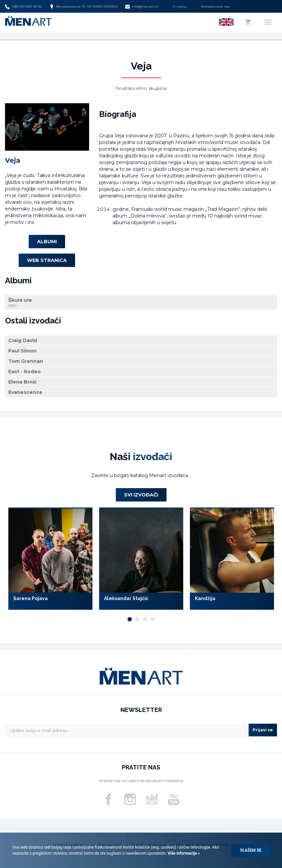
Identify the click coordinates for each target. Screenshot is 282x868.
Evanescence (25, 392)
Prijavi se (263, 730)
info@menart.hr (142, 7)
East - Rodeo (25, 372)
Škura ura (141, 303)
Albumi (47, 242)
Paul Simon (23, 351)
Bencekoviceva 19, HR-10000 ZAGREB (83, 7)
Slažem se (251, 850)
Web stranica (47, 260)
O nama (180, 7)
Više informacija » (183, 853)
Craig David (23, 340)
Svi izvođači (141, 495)
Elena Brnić (23, 382)
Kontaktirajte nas (215, 7)
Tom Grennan (26, 361)
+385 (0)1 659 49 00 (23, 7)
